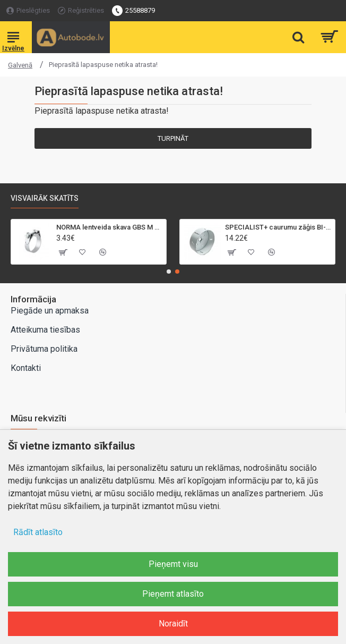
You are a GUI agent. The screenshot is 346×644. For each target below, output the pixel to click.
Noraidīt (173, 624)
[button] (169, 272)
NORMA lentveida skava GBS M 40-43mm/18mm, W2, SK (110, 227)
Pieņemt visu (173, 564)
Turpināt (173, 138)
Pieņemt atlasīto (173, 594)
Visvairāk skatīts (45, 198)
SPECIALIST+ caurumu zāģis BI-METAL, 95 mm (278, 227)
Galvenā (20, 65)
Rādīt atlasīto (38, 532)
